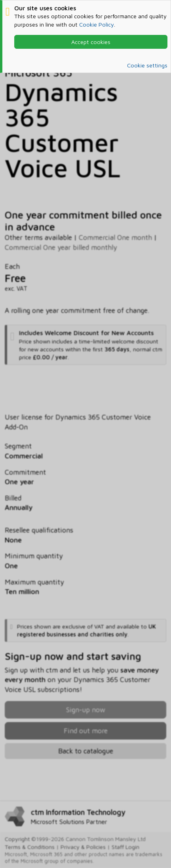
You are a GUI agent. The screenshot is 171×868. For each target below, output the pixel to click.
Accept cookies (91, 42)
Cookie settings (147, 65)
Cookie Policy (97, 24)
